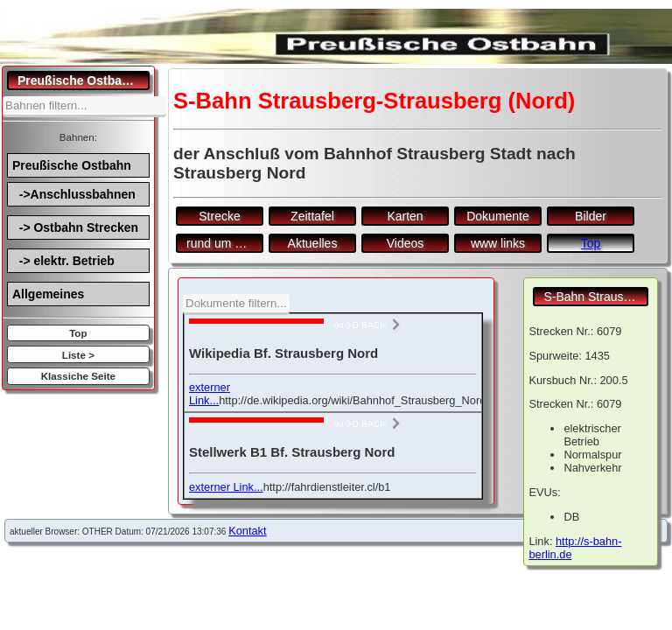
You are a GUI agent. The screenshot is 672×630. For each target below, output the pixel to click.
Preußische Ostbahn (72, 165)
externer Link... (210, 394)
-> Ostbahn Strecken (75, 227)
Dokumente (498, 216)
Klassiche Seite (78, 376)
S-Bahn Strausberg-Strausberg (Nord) (596, 297)
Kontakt (247, 531)
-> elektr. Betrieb (63, 261)
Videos (406, 243)
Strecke (219, 216)
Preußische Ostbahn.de (84, 80)
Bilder (591, 216)
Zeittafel (312, 216)
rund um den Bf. (225, 243)
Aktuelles (313, 243)
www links (498, 243)
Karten (405, 216)
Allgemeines (48, 294)
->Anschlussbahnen (74, 194)
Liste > (78, 355)
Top (78, 333)
